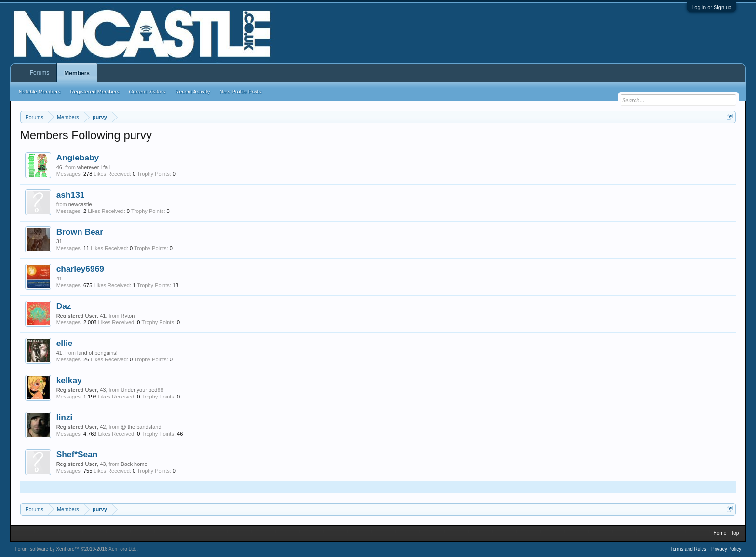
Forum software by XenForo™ (76, 549)
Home (720, 533)
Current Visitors (148, 92)
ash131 (71, 195)
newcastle (80, 204)
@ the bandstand (141, 427)
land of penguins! (97, 353)
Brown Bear (80, 232)
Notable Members (40, 92)
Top (735, 533)
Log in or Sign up (711, 7)
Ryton (128, 316)
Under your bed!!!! (142, 390)
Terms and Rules (688, 549)
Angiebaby (78, 158)
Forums (40, 73)
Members (77, 73)
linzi (65, 417)
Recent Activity (192, 92)
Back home (134, 464)
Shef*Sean (77, 454)
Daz (64, 306)
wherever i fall (94, 167)
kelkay (69, 380)
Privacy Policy (726, 549)
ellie (65, 343)
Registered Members (95, 92)
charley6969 (80, 269)
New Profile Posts (240, 92)
